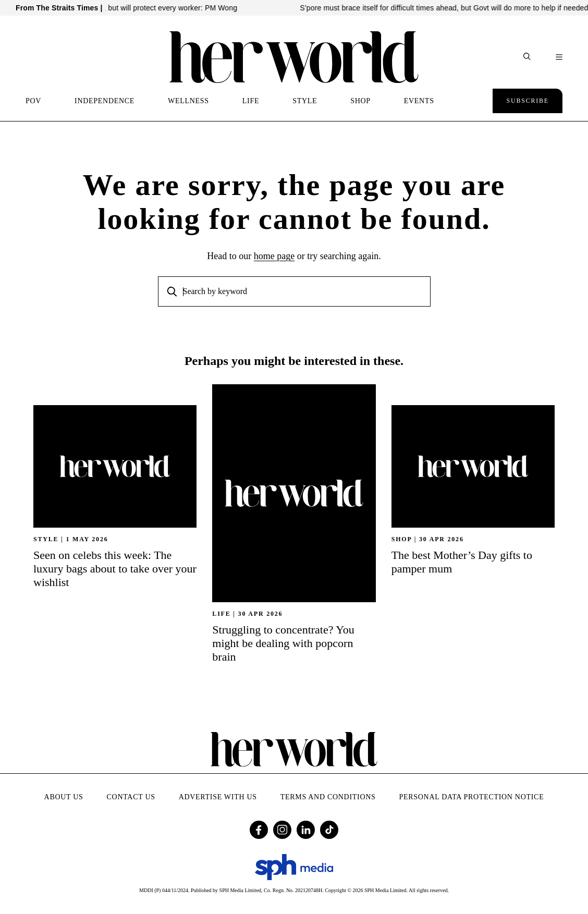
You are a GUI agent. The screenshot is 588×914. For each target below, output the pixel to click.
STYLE (305, 101)
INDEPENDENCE (105, 101)
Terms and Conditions (328, 797)
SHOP (360, 101)
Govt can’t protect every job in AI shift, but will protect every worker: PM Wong (170, 8)
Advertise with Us (218, 797)
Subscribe (528, 101)
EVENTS (419, 101)
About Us (64, 797)
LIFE (251, 101)
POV (33, 101)
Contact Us (131, 797)
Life (221, 614)
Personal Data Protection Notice (472, 797)
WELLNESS (188, 101)
